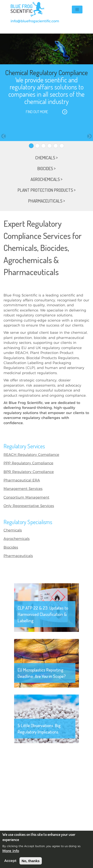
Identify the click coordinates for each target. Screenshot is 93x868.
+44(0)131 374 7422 (27, 26)
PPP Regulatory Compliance (28, 463)
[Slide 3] (43, 146)
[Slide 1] (31, 146)
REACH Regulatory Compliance (31, 455)
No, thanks (31, 861)
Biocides (11, 547)
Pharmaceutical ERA (22, 480)
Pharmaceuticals (18, 556)
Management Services (23, 489)
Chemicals (13, 530)
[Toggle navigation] (77, 10)
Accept (10, 861)
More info (11, 851)
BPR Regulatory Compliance (29, 472)
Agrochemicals (17, 539)
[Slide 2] (37, 146)
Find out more (37, 112)
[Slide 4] (50, 146)
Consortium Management (26, 497)
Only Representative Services (29, 506)
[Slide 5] (56, 146)
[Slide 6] (62, 146)
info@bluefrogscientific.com (35, 21)
